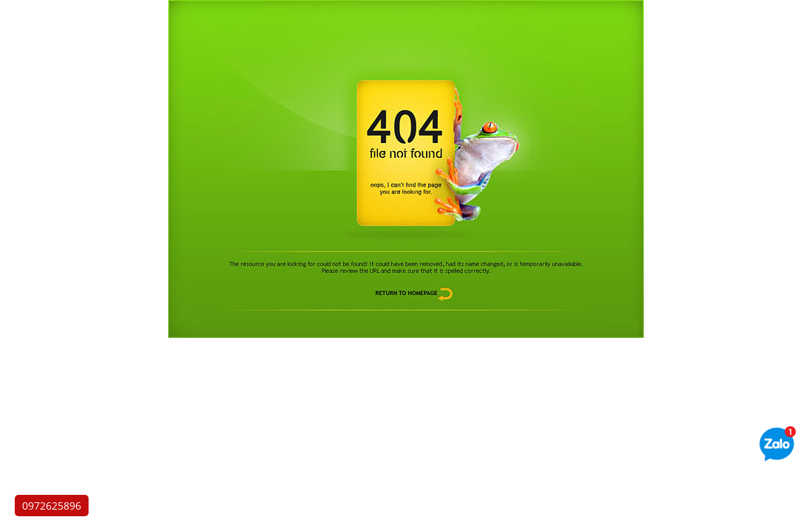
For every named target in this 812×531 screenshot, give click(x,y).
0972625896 (52, 506)
